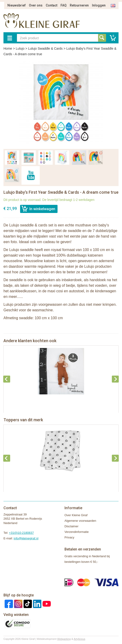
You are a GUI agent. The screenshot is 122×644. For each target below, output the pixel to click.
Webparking (64, 639)
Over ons (36, 5)
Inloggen (99, 5)
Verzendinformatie (77, 532)
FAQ (64, 5)
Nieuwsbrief (17, 5)
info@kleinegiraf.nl (26, 538)
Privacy (69, 537)
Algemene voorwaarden (80, 521)
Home (8, 48)
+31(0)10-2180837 (21, 533)
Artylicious (79, 639)
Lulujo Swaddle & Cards (45, 48)
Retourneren (79, 5)
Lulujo (20, 48)
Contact (52, 5)
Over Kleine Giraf (76, 515)
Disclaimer (72, 526)
